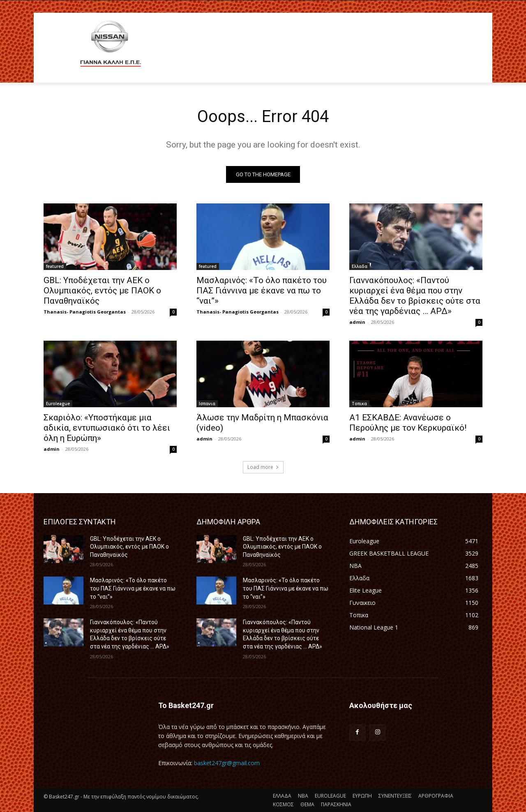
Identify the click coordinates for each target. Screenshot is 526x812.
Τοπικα (359, 404)
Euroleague (58, 404)
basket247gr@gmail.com (227, 763)
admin (357, 322)
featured (55, 266)
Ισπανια (207, 404)
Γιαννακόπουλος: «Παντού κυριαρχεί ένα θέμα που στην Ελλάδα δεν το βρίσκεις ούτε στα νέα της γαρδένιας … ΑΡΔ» (415, 296)
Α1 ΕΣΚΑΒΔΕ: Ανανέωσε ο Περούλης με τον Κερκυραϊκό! (408, 423)
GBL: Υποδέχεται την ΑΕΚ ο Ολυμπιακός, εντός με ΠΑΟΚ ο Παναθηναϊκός (102, 291)
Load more (263, 467)
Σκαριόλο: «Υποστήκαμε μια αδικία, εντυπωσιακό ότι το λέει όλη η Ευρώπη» (107, 428)
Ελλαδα (360, 266)
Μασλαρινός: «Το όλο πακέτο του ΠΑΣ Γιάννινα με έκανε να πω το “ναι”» (262, 291)
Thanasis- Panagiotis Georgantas (85, 312)
